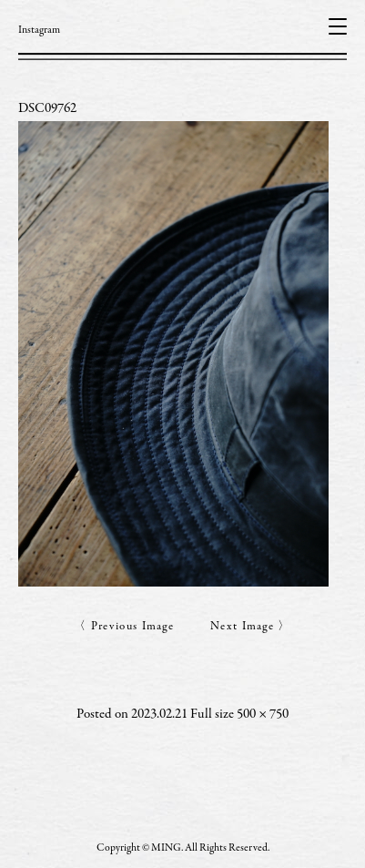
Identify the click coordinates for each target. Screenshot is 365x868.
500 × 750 (263, 715)
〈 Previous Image (124, 627)
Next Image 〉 (251, 627)
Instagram (39, 30)
